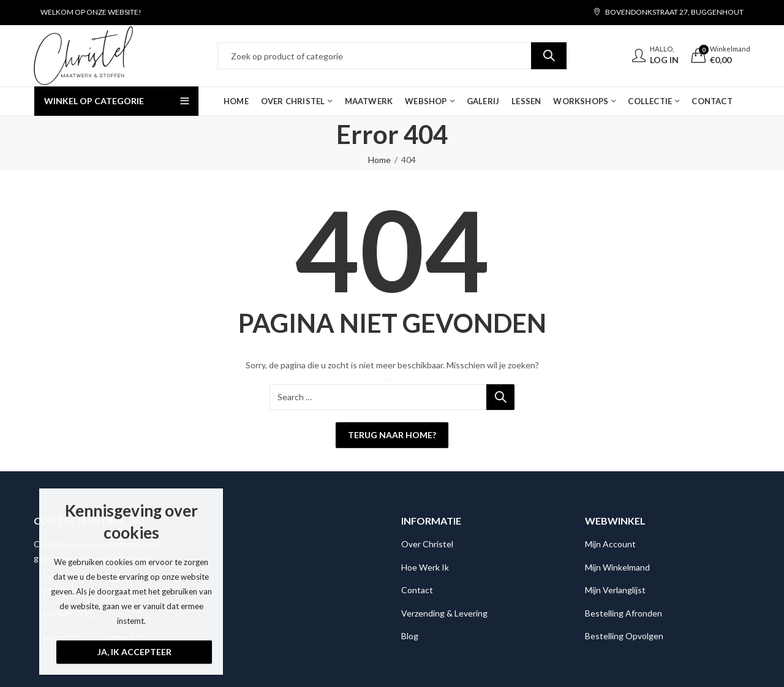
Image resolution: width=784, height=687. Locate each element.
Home (379, 160)
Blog (410, 636)
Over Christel (427, 544)
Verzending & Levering (444, 613)
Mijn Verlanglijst (615, 590)
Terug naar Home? (392, 435)
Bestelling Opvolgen (624, 636)
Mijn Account (610, 544)
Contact (417, 590)
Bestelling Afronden (624, 613)
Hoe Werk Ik (425, 567)
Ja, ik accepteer (134, 652)
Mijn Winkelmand (617, 567)
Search (549, 56)
